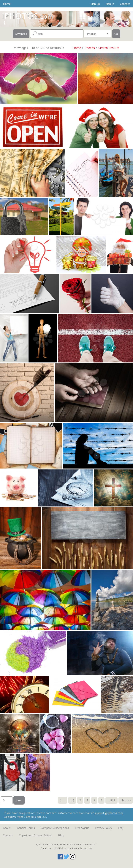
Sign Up (95, 4)
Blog (61, 835)
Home (7, 4)
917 (113, 800)
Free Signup (82, 828)
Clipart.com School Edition (36, 835)
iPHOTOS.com (61, 848)
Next (124, 800)
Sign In (110, 4)
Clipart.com (46, 848)
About (7, 828)
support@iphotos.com (109, 813)
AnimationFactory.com (81, 848)
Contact (125, 4)
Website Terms (26, 828)
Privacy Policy (104, 828)
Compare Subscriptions (55, 828)
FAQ (121, 828)
